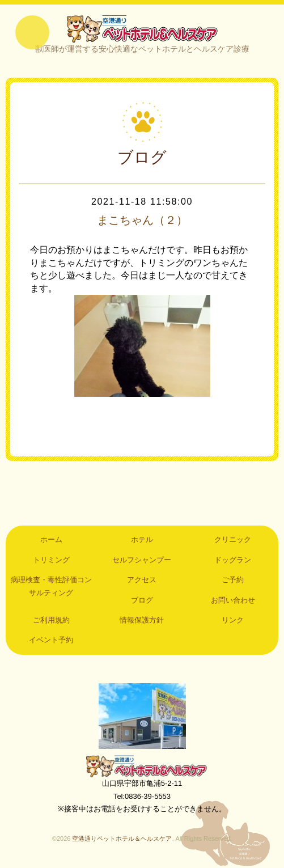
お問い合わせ (233, 600)
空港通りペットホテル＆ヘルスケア (142, 766)
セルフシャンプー (142, 560)
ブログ (142, 600)
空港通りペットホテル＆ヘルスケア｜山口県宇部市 (142, 28)
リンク (233, 620)
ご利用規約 (51, 620)
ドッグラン (233, 560)
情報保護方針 (142, 620)
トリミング (51, 560)
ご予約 (233, 580)
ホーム (51, 539)
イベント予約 (51, 640)
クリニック (233, 539)
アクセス (142, 580)
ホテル (142, 539)
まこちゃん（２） (142, 220)
